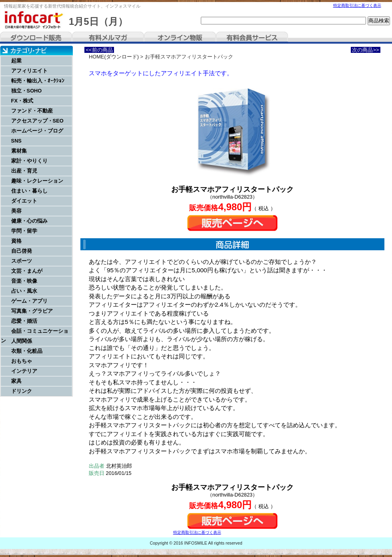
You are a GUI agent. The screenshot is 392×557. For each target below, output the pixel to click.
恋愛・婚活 (24, 321)
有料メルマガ (108, 38)
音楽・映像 (24, 281)
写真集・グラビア (32, 311)
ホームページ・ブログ (37, 131)
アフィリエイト (29, 71)
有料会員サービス (252, 38)
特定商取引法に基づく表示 (357, 5)
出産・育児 (24, 171)
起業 (16, 61)
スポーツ (22, 261)
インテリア (24, 371)
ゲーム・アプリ (29, 301)
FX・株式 (22, 101)
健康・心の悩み (29, 221)
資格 (16, 241)
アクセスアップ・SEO (37, 121)
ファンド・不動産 (32, 111)
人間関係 (22, 341)
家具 (16, 381)
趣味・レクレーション (37, 181)
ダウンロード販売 (36, 38)
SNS (16, 141)
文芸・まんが (27, 271)
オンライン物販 (180, 38)
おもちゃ (22, 361)
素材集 (19, 151)
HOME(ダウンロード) (114, 57)
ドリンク (22, 391)
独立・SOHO (27, 91)
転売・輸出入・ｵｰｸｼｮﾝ (38, 81)
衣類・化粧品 (27, 351)
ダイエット (24, 201)
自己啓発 (22, 251)
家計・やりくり (29, 161)
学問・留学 (24, 231)
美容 (16, 211)
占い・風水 (24, 291)
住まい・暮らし (29, 191)
